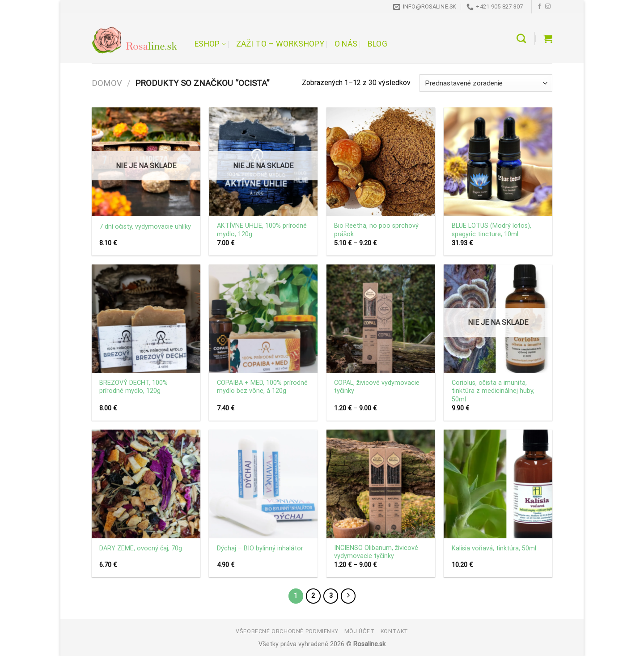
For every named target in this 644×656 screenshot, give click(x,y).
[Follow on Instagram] (548, 7)
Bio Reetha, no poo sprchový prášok (376, 230)
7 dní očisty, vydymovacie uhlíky (145, 227)
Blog (377, 44)
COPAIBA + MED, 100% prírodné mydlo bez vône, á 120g (262, 387)
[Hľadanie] (521, 38)
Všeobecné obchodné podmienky (287, 631)
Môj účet (360, 631)
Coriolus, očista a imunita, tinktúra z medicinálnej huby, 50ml (493, 391)
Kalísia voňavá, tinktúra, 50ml (494, 548)
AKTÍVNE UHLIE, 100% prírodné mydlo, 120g (262, 230)
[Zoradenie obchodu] (486, 83)
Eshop (210, 44)
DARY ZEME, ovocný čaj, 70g (141, 548)
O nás (346, 44)
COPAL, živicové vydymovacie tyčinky (377, 387)
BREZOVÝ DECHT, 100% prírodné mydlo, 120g (133, 387)
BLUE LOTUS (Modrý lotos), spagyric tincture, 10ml (491, 230)
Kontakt (394, 631)
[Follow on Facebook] (539, 7)
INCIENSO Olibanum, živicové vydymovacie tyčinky (376, 552)
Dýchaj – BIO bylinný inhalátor (260, 548)
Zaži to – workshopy (280, 44)
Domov (107, 83)
